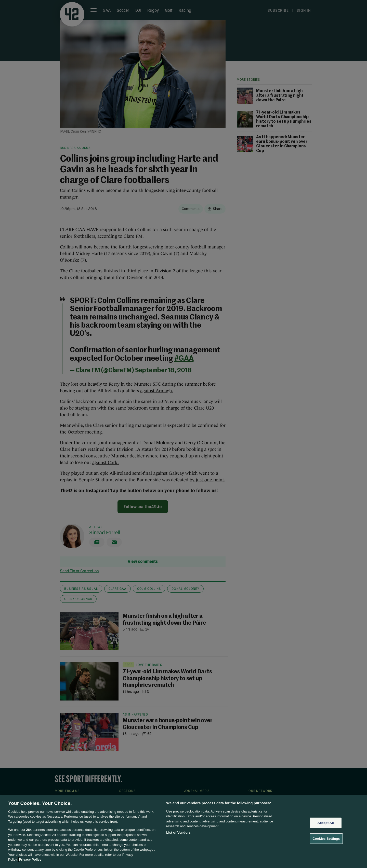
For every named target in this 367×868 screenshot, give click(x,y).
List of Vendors (178, 832)
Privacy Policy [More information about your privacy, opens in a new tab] (30, 859)
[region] (183, 832)
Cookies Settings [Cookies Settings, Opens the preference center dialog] (326, 838)
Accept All (325, 823)
